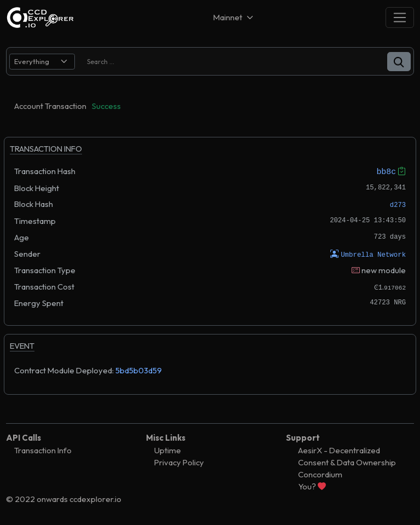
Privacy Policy (179, 462)
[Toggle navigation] (400, 17)
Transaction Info (43, 450)
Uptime (168, 450)
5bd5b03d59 (139, 370)
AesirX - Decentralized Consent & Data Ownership (347, 456)
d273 (398, 205)
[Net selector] (234, 17)
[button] (399, 62)
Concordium (320, 474)
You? (312, 486)
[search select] (42, 62)
